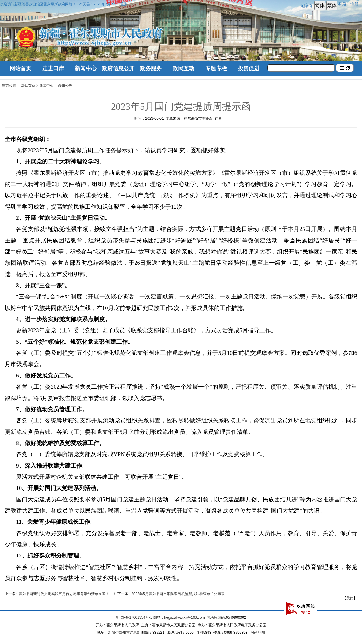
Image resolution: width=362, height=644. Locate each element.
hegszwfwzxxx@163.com (184, 617)
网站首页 (21, 68)
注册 (356, 4)
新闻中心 (86, 68)
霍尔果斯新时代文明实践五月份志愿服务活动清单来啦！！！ (68, 594)
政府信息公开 (118, 68)
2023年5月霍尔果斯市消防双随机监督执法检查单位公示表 (178, 594)
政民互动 (183, 68)
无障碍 (306, 5)
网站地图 (258, 633)
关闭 (350, 598)
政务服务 (151, 68)
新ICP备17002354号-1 (134, 617)
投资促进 (249, 68)
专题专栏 (216, 68)
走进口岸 (53, 68)
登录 (342, 4)
